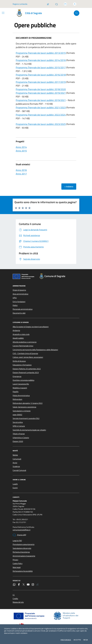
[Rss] (37, 585)
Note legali (17, 567)
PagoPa (16, 392)
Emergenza (17, 376)
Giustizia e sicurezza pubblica (23, 380)
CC (14, 595)
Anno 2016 (21, 170)
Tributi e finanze (19, 434)
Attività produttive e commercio (25, 342)
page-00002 (17, 415)
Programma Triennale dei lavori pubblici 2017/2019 (41, 82)
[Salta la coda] (48, 4)
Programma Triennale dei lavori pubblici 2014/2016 (41, 60)
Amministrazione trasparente (24, 556)
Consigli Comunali (19, 470)
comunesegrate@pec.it (22, 530)
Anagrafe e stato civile (21, 334)
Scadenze (16, 466)
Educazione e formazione (22, 365)
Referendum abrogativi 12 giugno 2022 (28, 403)
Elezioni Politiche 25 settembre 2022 (27, 369)
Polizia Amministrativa (21, 396)
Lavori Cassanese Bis (21, 384)
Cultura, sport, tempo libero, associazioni (28, 357)
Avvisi (15, 463)
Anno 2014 (21, 147)
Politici (15, 305)
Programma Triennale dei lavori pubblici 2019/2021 (41, 93)
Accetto (77, 640)
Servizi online (18, 422)
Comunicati (17, 459)
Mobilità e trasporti (20, 388)
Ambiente (16, 330)
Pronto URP (19, 535)
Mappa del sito (18, 602)
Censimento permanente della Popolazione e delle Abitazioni (35, 350)
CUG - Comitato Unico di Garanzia (25, 353)
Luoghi (15, 484)
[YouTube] (28, 585)
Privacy (15, 560)
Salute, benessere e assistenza (24, 407)
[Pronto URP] (56, 4)
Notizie (15, 455)
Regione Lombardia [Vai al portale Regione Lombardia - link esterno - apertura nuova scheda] (20, 4)
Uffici (15, 298)
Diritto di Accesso (19, 361)
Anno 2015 (21, 151)
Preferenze (66, 640)
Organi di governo (19, 290)
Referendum (17, 399)
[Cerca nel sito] (77, 13)
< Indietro (69, 187)
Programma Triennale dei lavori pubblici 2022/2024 (41, 115)
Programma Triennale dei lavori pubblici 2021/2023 (41, 107)
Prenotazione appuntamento (24, 544)
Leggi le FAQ (17, 541)
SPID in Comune (19, 426)
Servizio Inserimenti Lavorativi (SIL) (26, 418)
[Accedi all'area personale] (75, 4)
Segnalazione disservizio (22, 548)
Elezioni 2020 (18, 441)
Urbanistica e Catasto (21, 438)
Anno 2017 (21, 174)
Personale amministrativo (23, 309)
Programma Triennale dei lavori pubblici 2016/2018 (41, 75)
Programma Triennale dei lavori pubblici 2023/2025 (41, 124)
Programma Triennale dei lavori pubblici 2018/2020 (41, 89)
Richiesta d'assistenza (21, 552)
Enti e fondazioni (19, 302)
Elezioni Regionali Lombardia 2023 (26, 373)
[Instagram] (33, 585)
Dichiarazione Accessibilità (23, 571)
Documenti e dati (19, 313)
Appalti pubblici (18, 338)
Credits (15, 599)
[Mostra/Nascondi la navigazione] (3, 13)
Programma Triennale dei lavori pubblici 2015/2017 (41, 67)
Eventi (15, 488)
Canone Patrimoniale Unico (23, 346)
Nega (86, 640)
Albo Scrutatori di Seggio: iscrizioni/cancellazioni (31, 327)
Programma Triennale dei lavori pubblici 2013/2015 (41, 53)
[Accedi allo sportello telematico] (65, 4)
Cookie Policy (18, 563)
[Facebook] (19, 585)
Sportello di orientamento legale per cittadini (29, 430)
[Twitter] (24, 585)
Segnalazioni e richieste (22, 411)
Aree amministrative (20, 294)
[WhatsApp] (14, 585)
